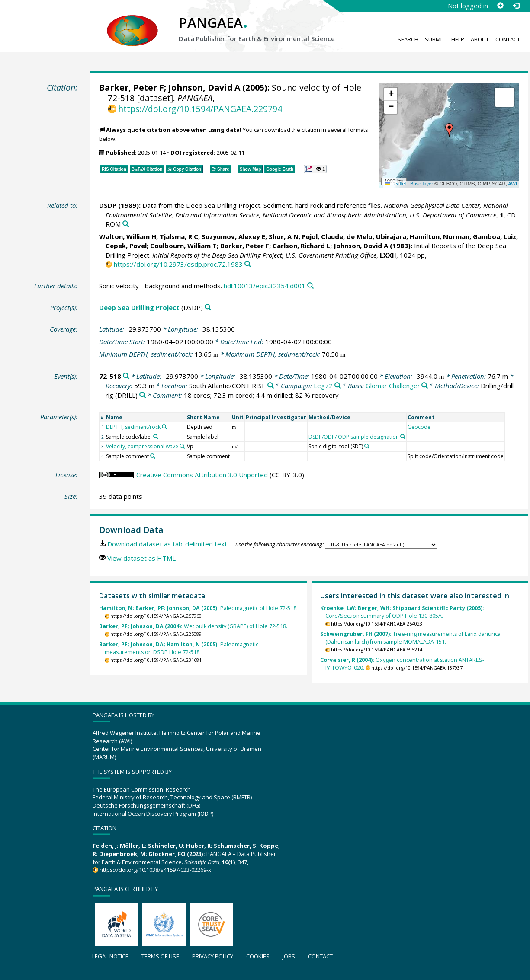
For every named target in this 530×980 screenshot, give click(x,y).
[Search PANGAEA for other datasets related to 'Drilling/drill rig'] (143, 395)
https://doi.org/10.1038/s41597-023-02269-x (155, 870)
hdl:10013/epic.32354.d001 (265, 286)
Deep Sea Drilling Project (139, 307)
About (480, 39)
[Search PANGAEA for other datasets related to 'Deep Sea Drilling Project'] (208, 308)
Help (458, 39)
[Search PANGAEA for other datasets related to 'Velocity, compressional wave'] (182, 446)
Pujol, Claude (323, 236)
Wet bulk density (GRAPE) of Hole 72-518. (193, 626)
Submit (435, 39)
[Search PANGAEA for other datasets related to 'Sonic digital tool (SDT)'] (367, 446)
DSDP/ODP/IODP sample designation (354, 437)
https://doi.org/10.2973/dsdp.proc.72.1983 (178, 264)
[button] (449, 130)
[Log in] (516, 6)
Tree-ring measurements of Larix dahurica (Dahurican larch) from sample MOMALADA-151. (410, 638)
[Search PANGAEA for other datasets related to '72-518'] (126, 376)
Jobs (289, 956)
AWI (512, 184)
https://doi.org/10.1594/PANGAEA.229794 (200, 109)
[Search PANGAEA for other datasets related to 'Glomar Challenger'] (425, 386)
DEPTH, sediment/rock (133, 427)
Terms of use (160, 956)
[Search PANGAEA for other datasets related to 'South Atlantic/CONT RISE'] (271, 386)
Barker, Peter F (132, 88)
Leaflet (396, 184)
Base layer (422, 184)
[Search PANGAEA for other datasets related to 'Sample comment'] (153, 456)
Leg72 (323, 386)
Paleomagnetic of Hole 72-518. (198, 608)
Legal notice (110, 956)
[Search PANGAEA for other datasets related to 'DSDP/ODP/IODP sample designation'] (403, 437)
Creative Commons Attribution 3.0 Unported (202, 475)
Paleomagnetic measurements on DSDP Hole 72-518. (179, 648)
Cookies (258, 956)
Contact (508, 39)
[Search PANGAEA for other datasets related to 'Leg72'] (338, 386)
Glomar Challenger (393, 386)
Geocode (419, 427)
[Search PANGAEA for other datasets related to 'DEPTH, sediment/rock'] (164, 427)
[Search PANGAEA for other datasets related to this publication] (126, 224)
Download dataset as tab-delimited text (167, 544)
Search (408, 39)
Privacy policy (213, 956)
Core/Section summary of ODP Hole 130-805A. (402, 612)
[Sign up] (500, 6)
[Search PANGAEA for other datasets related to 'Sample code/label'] (156, 437)
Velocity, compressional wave (142, 446)
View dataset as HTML (141, 558)
